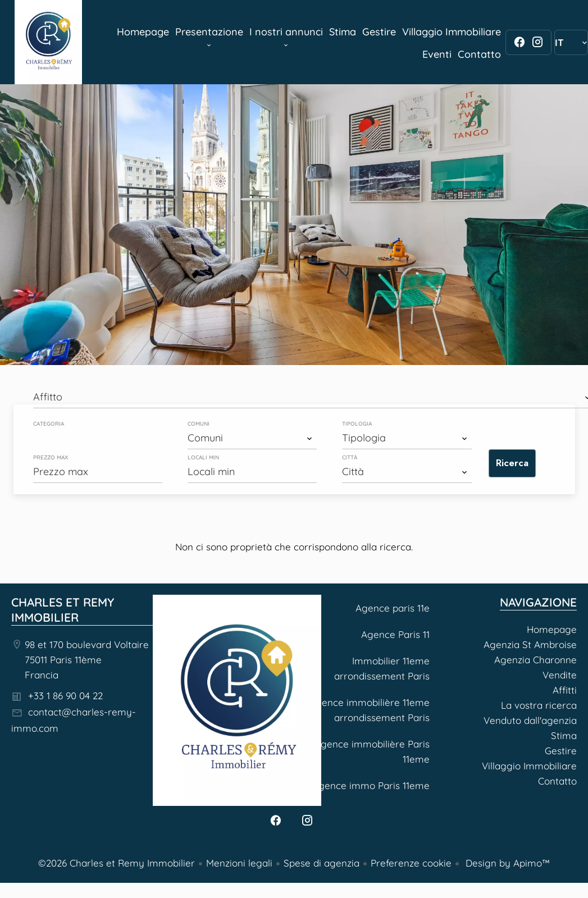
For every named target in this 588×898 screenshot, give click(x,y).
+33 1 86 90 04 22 (65, 696)
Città (350, 458)
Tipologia (357, 424)
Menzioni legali (239, 863)
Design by (506, 863)
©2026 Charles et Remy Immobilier (117, 863)
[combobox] (252, 438)
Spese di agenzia (322, 863)
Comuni (199, 424)
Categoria (49, 424)
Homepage (48, 42)
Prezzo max (51, 458)
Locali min (203, 458)
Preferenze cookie (411, 863)
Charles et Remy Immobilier (63, 610)
